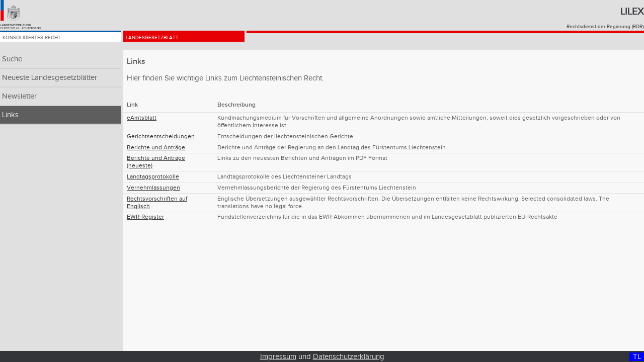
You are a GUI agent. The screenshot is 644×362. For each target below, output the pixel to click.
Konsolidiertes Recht (49, 41)
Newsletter (19, 96)
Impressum (278, 357)
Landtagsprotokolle (153, 177)
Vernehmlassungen (153, 188)
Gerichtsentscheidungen (161, 137)
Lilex (632, 12)
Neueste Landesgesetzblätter (50, 78)
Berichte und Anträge (156, 148)
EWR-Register (145, 217)
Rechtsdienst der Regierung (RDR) (605, 27)
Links (10, 115)
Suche (12, 59)
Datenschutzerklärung (349, 357)
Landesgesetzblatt (168, 41)
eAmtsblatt (142, 118)
